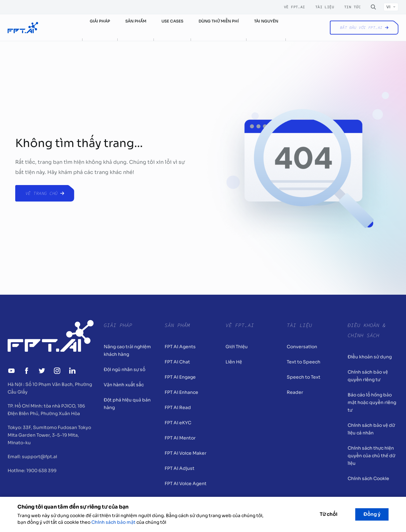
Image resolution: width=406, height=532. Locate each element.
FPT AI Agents (180, 347)
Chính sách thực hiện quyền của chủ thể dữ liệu (371, 456)
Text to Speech (304, 362)
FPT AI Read (178, 407)
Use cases (172, 21)
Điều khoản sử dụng (370, 357)
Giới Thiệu (237, 347)
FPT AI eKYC (178, 423)
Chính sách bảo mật (113, 522)
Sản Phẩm (177, 325)
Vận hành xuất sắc (124, 385)
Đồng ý (372, 514)
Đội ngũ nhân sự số (124, 369)
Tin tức (352, 7)
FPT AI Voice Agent (186, 484)
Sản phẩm (136, 21)
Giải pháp (100, 21)
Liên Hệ (234, 362)
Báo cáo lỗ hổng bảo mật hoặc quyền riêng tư (372, 402)
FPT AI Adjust (180, 468)
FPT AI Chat (177, 362)
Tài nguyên (266, 21)
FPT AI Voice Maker (186, 453)
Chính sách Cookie (368, 478)
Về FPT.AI (295, 7)
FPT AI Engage (180, 377)
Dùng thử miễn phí (219, 21)
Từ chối (329, 514)
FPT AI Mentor (180, 438)
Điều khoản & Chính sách (367, 330)
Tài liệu (325, 7)
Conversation (302, 347)
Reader (295, 392)
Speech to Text (304, 377)
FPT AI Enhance (181, 392)
